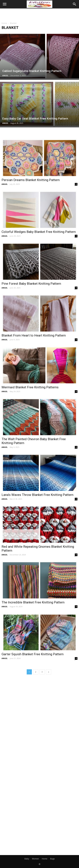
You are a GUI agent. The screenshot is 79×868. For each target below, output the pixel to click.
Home (4, 23)
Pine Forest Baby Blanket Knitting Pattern (31, 284)
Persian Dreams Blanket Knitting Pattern (31, 180)
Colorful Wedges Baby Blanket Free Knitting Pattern (39, 232)
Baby (27, 859)
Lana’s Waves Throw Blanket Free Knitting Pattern (37, 495)
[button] (75, 4)
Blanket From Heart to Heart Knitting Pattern (34, 335)
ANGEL (5, 75)
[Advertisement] (39, 14)
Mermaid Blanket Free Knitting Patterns (30, 387)
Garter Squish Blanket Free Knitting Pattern (33, 654)
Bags (52, 859)
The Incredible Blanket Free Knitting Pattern (33, 602)
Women (35, 859)
